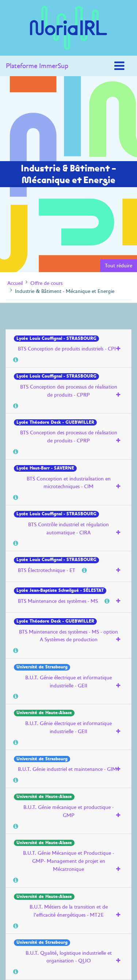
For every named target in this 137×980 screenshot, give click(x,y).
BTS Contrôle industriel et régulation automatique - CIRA (68, 528)
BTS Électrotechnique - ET (47, 570)
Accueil (15, 283)
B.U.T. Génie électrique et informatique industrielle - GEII (68, 682)
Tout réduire (119, 266)
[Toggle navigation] (119, 66)
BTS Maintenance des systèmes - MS (58, 601)
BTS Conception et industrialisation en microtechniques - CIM (69, 483)
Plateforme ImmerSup (37, 66)
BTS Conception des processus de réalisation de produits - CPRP (69, 391)
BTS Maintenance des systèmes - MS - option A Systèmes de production (68, 636)
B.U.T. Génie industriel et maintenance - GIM (67, 769)
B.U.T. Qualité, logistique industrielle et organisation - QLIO (69, 957)
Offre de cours (46, 283)
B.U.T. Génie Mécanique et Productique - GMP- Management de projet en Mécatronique (68, 861)
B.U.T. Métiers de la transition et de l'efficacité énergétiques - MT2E (69, 911)
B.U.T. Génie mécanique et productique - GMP (68, 811)
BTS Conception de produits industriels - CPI (67, 349)
